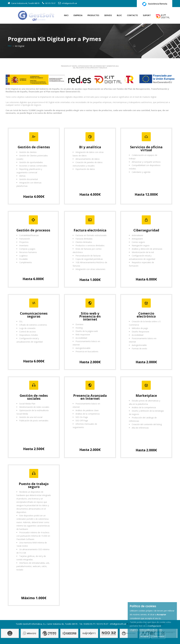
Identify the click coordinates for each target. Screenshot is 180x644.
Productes (93, 15)
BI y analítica (90, 147)
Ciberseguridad (146, 230)
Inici (66, 15)
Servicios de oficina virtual (146, 148)
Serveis (108, 15)
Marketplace (146, 395)
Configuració (158, 636)
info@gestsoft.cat (69, 3)
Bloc (119, 15)
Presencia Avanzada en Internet (90, 397)
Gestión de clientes (34, 147)
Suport (147, 15)
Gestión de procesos (33, 230)
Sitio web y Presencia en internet (90, 316)
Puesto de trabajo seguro (34, 485)
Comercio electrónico (146, 315)
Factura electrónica (90, 230)
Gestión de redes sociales (34, 397)
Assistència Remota (155, 4)
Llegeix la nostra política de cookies (146, 630)
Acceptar (144, 636)
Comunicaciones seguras (34, 315)
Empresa (78, 15)
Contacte (132, 15)
